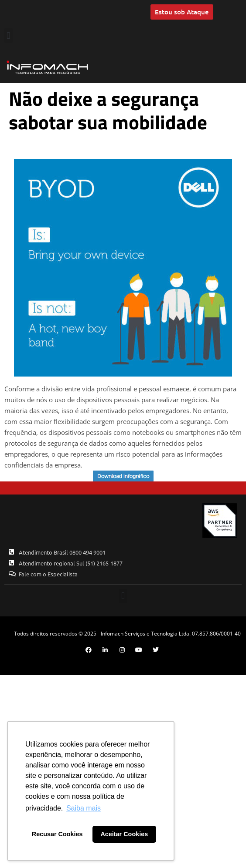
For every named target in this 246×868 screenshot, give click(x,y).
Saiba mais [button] (84, 808)
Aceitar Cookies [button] (124, 834)
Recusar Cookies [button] (57, 834)
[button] (9, 35)
